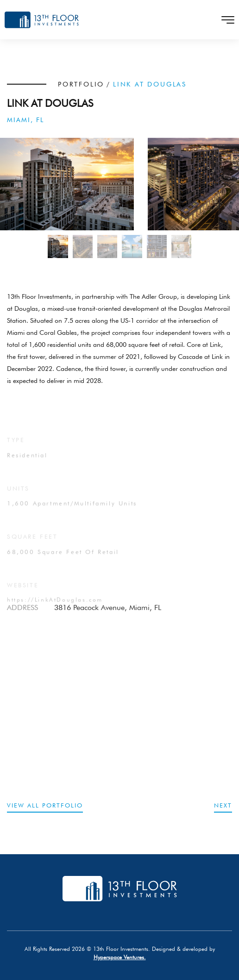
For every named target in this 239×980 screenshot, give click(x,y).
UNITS (18, 496)
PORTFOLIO (81, 84)
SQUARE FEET (32, 544)
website (23, 593)
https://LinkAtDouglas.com (55, 607)
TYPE (16, 448)
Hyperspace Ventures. (120, 957)
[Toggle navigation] (225, 20)
